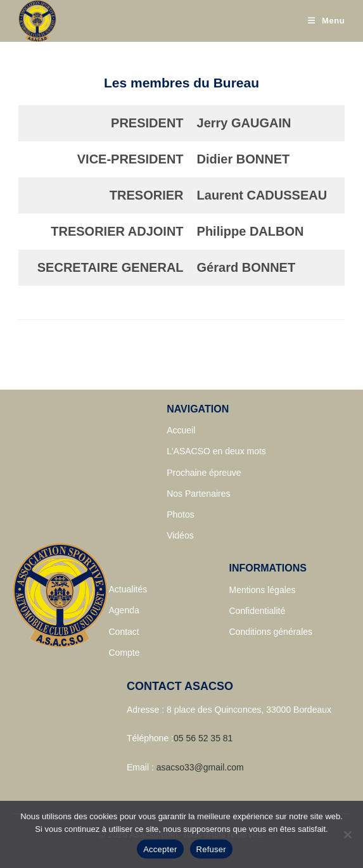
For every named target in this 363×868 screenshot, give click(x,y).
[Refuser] (347, 834)
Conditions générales (271, 632)
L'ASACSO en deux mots (216, 451)
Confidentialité (258, 611)
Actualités (128, 589)
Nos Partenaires (198, 494)
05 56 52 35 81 (203, 738)
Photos (181, 514)
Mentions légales (263, 590)
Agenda (124, 610)
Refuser (211, 849)
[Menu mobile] (326, 21)
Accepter (160, 849)
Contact (124, 632)
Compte (124, 653)
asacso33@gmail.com (200, 767)
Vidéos (180, 535)
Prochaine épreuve (204, 473)
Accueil (181, 430)
